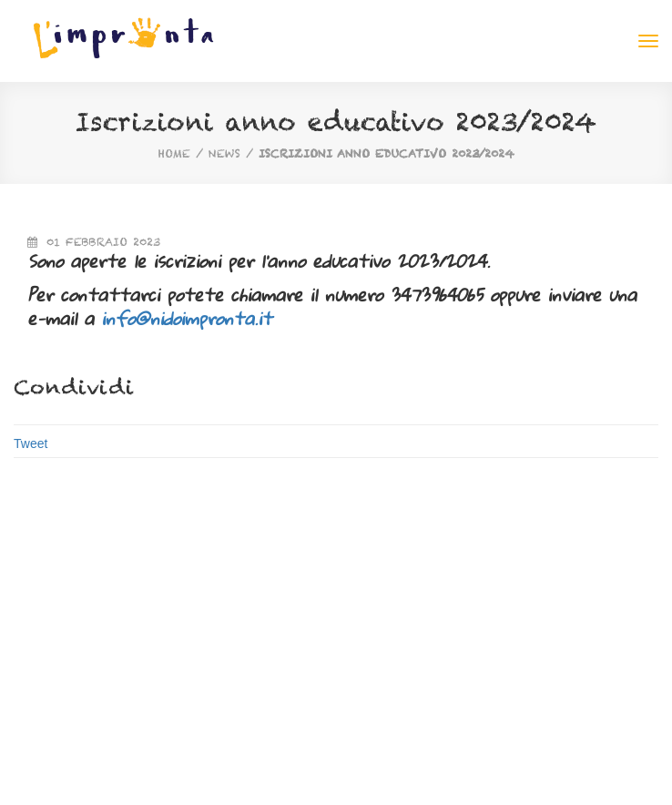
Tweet (31, 443)
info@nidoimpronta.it (187, 318)
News (224, 153)
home (174, 153)
